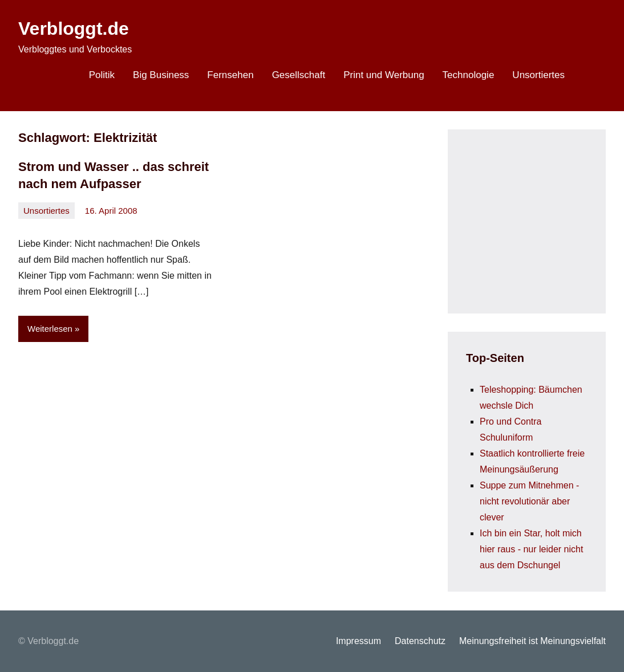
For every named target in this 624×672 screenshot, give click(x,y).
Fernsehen (230, 75)
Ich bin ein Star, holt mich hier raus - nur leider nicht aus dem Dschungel (531, 549)
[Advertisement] (545, 219)
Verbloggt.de (74, 28)
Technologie (469, 75)
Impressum (358, 641)
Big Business (161, 75)
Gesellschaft (299, 75)
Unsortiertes (538, 75)
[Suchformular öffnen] (590, 76)
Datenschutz (420, 641)
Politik (102, 75)
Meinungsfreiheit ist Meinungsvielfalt (532, 641)
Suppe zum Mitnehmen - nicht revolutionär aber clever (529, 501)
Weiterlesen (50, 329)
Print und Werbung (384, 75)
